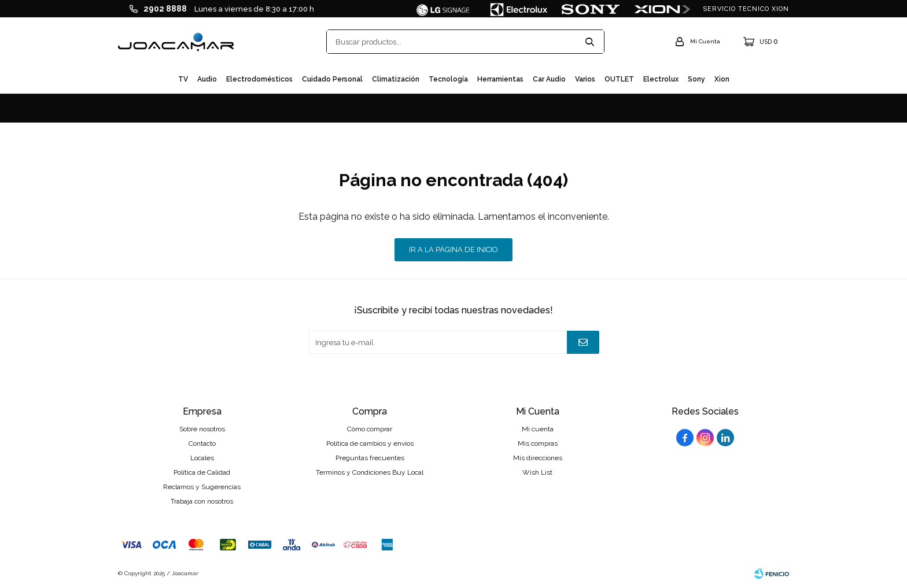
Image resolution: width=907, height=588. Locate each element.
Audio (207, 79)
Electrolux (661, 79)
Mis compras (538, 443)
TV (183, 79)
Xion (722, 79)
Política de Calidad (202, 472)
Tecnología (448, 79)
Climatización (396, 79)
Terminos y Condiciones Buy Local (370, 472)
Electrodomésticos (259, 79)
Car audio (549, 79)
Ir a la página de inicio (454, 249)
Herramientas (500, 79)
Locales (202, 458)
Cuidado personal (332, 79)
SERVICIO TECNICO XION (746, 9)
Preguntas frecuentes (370, 458)
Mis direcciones (538, 458)
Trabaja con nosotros (202, 501)
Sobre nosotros (202, 429)
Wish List (537, 472)
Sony (696, 79)
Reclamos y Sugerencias (202, 487)
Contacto (202, 443)
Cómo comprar (370, 429)
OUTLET (619, 79)
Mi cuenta (538, 429)
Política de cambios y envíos (370, 443)
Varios (585, 79)
